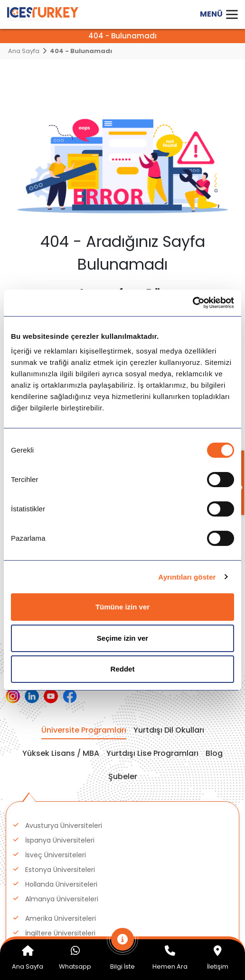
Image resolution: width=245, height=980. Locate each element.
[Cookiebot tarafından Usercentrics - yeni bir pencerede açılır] (193, 303)
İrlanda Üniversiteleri (58, 794)
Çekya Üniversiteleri (57, 824)
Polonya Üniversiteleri (60, 760)
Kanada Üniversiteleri (60, 731)
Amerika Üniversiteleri (61, 701)
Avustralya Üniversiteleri (64, 853)
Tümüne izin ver (122, 607)
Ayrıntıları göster (187, 577)
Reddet (123, 669)
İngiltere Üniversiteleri (60, 716)
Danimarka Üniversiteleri (65, 775)
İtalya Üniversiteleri (56, 809)
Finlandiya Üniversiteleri (63, 838)
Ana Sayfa (24, 51)
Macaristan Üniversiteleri (66, 745)
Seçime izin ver (122, 638)
